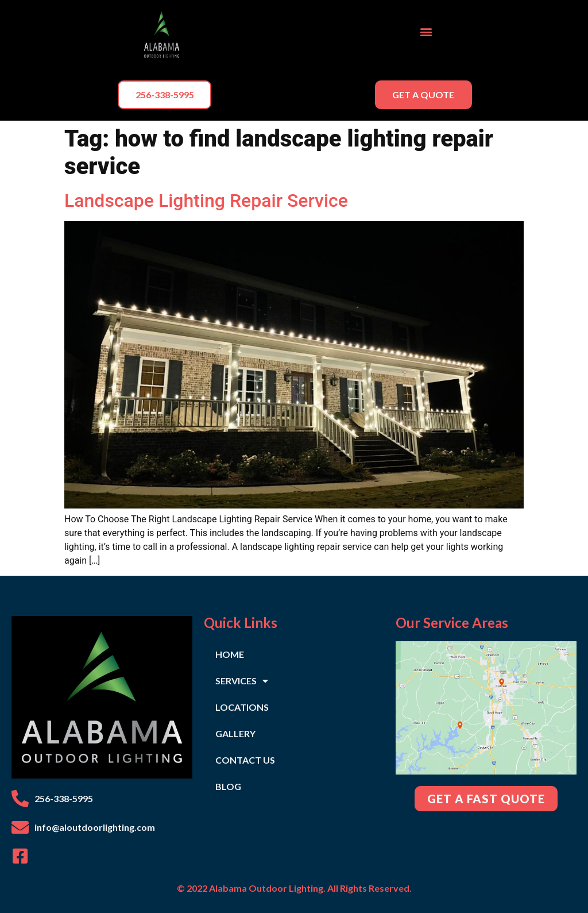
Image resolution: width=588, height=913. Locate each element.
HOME (230, 654)
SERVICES (242, 681)
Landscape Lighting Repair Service (206, 201)
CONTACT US (245, 760)
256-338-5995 (64, 798)
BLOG (228, 786)
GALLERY (235, 733)
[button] (426, 32)
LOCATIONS (242, 707)
